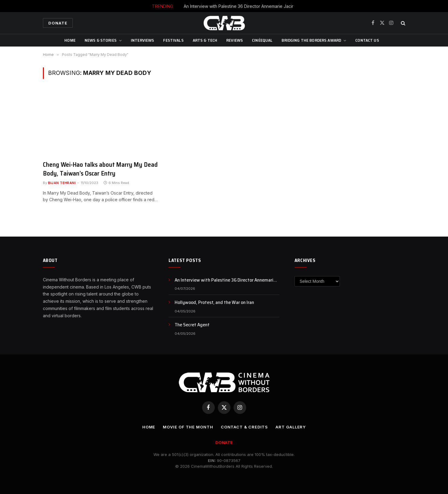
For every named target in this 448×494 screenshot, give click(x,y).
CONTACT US (367, 40)
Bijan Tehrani (62, 183)
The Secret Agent (192, 325)
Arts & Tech (205, 40)
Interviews (142, 40)
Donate (58, 23)
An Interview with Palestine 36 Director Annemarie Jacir (239, 6)
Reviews (235, 40)
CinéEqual (262, 40)
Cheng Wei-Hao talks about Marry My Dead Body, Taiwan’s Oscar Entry (100, 169)
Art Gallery (291, 427)
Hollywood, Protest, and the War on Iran (214, 303)
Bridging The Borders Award (311, 40)
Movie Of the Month (188, 427)
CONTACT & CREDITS (244, 427)
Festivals (173, 40)
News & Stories (101, 40)
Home (70, 40)
